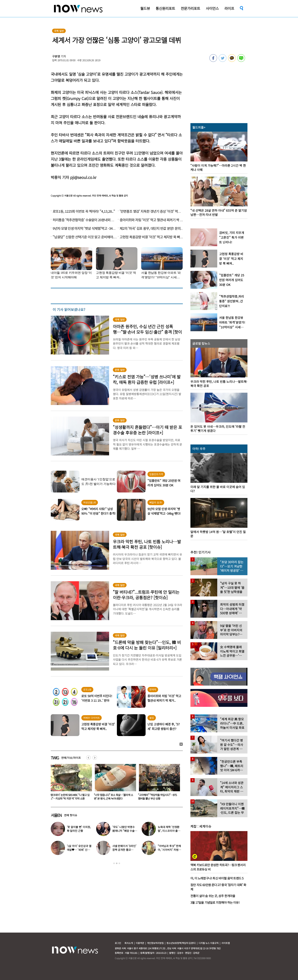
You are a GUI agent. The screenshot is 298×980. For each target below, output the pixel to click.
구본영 (56, 56)
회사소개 (129, 943)
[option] (70, 783)
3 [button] (119, 863)
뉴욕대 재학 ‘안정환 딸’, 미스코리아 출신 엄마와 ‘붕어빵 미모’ (169, 831)
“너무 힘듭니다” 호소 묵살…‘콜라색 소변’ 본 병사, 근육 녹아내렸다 (158, 797)
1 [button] (114, 863)
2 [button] (117, 863)
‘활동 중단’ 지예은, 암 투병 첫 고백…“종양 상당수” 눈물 (66, 797)
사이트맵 (226, 943)
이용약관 (140, 943)
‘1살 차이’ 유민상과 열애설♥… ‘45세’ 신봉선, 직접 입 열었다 (79, 850)
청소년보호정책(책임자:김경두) (181, 943)
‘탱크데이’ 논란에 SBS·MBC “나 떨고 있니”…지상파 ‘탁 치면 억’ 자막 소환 (114, 797)
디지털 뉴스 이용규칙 (209, 943)
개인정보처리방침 (155, 943)
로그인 (118, 943)
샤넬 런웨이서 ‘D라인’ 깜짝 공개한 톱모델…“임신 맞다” (124, 850)
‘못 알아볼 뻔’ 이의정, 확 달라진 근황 (79, 829)
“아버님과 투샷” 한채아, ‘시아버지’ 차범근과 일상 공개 (169, 850)
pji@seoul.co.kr (83, 177)
